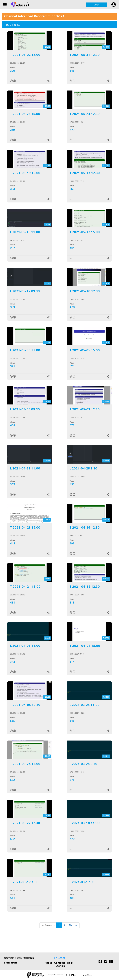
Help (70, 963)
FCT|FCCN (28, 958)
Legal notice (11, 963)
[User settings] (114, 5)
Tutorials (60, 966)
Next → (73, 925)
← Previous (48, 925)
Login (97, 5)
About (48, 963)
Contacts (60, 963)
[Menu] (5, 5)
